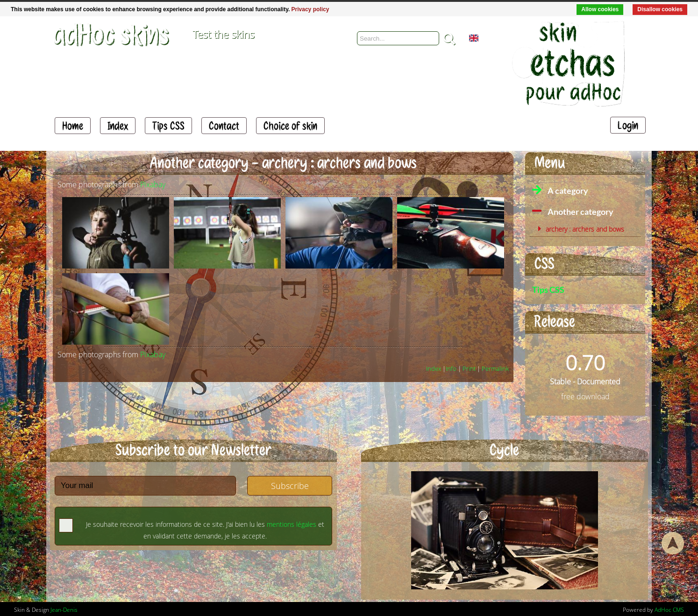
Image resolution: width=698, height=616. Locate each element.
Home (73, 126)
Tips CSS (168, 126)
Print (469, 368)
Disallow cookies (660, 9)
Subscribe (290, 486)
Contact (224, 126)
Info (451, 368)
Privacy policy (310, 9)
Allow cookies (600, 9)
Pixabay (153, 184)
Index (118, 126)
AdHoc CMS (669, 610)
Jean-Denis (64, 610)
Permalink (495, 368)
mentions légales (292, 524)
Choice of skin (290, 126)
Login (628, 125)
